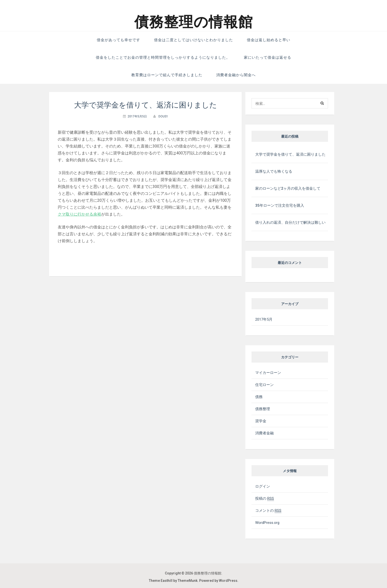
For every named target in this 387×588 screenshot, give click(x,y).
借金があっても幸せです (118, 40)
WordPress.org (267, 523)
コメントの (268, 511)
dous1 (163, 116)
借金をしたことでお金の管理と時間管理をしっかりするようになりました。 (163, 57)
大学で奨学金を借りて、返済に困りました (290, 154)
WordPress (228, 581)
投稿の (265, 498)
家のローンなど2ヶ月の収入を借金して (288, 188)
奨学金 (261, 421)
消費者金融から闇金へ (236, 75)
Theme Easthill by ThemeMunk (173, 581)
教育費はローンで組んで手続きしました (167, 75)
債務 (259, 397)
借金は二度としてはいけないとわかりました (193, 40)
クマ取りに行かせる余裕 (79, 214)
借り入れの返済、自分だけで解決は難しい (290, 222)
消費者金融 (264, 433)
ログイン (263, 486)
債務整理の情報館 (194, 22)
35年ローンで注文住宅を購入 (280, 205)
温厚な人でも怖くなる (274, 171)
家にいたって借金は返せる (268, 57)
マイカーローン (268, 373)
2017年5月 (264, 319)
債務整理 (263, 409)
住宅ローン (264, 385)
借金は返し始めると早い (269, 40)
